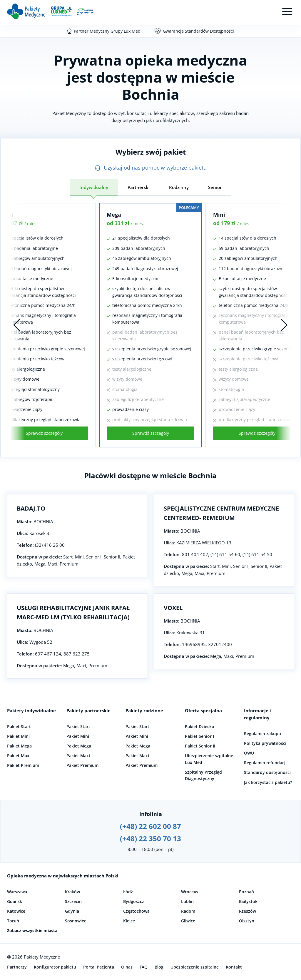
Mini (219, 215)
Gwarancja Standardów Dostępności (198, 31)
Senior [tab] (215, 187)
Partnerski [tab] (139, 187)
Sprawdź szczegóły (44, 433)
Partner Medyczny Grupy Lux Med (107, 31)
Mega (114, 215)
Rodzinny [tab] (179, 187)
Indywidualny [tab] (94, 187)
